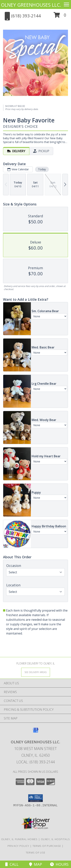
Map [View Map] (36, 864)
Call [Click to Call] (12, 864)
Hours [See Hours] (59, 864)
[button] (60, 16)
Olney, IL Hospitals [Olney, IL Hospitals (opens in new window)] (55, 839)
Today (42, 169)
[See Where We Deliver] (36, 672)
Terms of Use (36, 853)
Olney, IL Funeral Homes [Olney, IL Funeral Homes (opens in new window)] (19, 839)
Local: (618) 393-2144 (36, 762)
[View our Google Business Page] (36, 732)
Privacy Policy (18, 846)
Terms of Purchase (47, 846)
